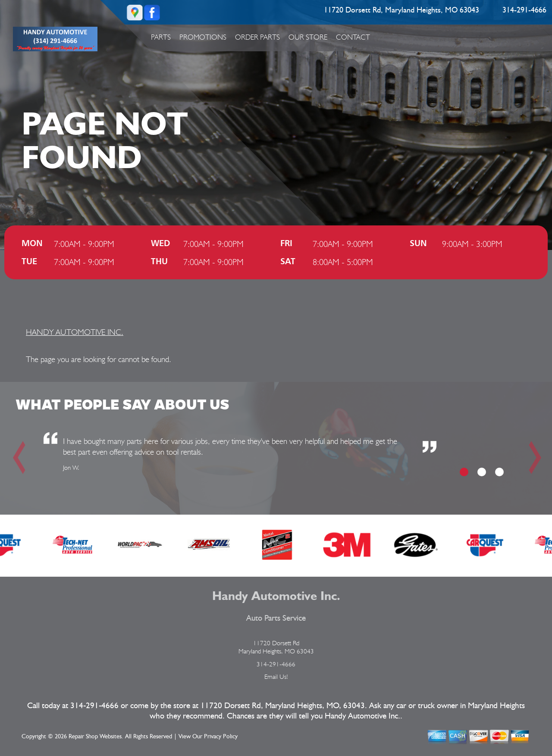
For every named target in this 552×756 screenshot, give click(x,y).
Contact (353, 37)
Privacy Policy (221, 737)
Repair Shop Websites (95, 737)
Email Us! (276, 677)
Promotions (203, 37)
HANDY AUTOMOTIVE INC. (75, 332)
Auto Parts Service (276, 618)
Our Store (308, 37)
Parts (161, 37)
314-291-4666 (524, 10)
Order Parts (257, 37)
